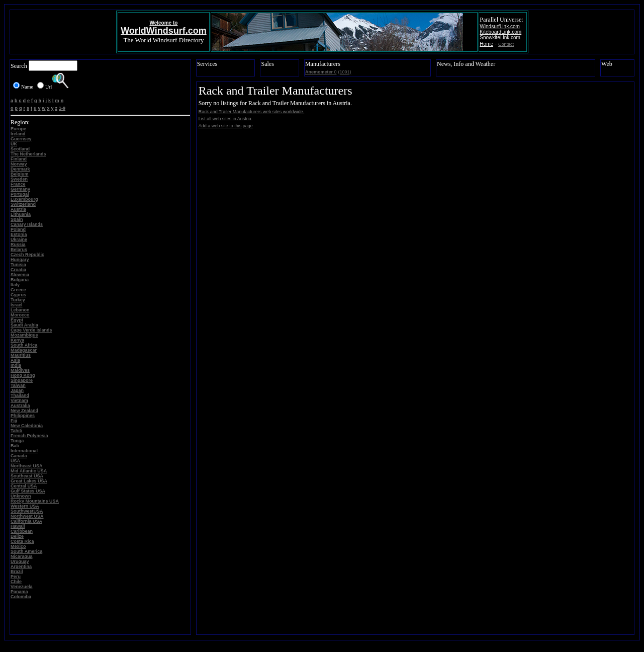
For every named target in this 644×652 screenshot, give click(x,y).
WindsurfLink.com (499, 26)
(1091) (344, 72)
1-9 (62, 108)
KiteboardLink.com (500, 32)
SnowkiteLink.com (500, 37)
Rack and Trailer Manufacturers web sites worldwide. (252, 112)
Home (486, 44)
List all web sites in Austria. (226, 119)
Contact (506, 44)
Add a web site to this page (226, 126)
